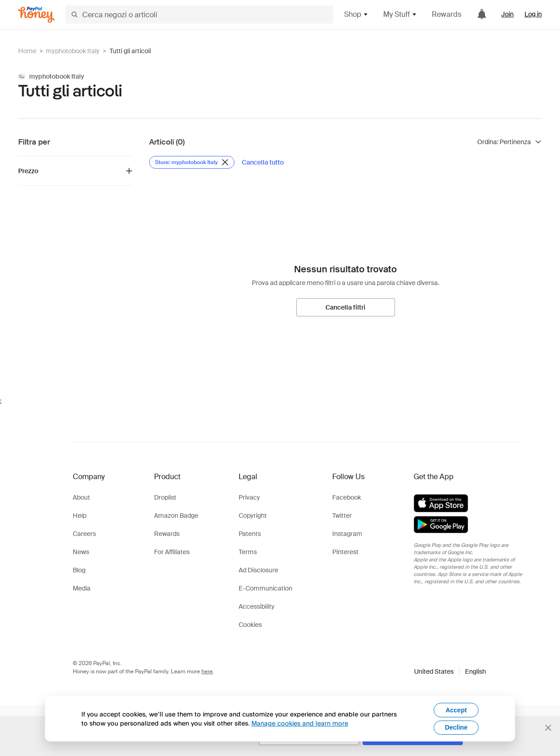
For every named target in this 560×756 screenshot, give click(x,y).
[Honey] (36, 15)
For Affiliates (172, 552)
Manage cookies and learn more (300, 723)
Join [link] (507, 14)
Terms (248, 552)
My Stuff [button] (400, 14)
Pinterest (345, 552)
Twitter (342, 516)
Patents (250, 534)
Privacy (249, 497)
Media (82, 588)
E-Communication (265, 588)
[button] (450, 671)
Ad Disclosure (258, 570)
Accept (456, 710)
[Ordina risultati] (510, 142)
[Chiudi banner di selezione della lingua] (548, 728)
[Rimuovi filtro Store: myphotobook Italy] (192, 162)
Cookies (250, 625)
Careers (84, 534)
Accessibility (257, 606)
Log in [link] (533, 14)
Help (80, 516)
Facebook (347, 497)
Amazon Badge (176, 516)
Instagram (347, 534)
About (81, 497)
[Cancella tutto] (263, 162)
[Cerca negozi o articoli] (199, 15)
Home (27, 51)
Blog (79, 570)
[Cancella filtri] (346, 307)
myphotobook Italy (73, 51)
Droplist (165, 497)
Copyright (253, 516)
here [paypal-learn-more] (207, 671)
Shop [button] (356, 14)
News (81, 552)
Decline (456, 727)
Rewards (447, 14)
